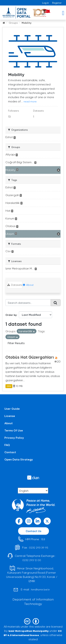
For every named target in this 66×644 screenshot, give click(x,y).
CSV (9, 386)
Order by (11, 315)
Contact (10, 452)
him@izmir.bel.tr (40, 589)
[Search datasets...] (28, 303)
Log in (45, 3)
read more (30, 101)
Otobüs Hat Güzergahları (30, 357)
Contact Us (34, 531)
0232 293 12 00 (32, 560)
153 (43, 539)
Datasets (15, 285)
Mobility (27, 23)
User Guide (12, 409)
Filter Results (16, 343)
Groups (13, 23)
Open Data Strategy (19, 459)
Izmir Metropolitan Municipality (29, 631)
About (28, 285)
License (10, 416)
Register (57, 3)
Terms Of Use (14, 430)
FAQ (7, 445)
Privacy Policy (14, 438)
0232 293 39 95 (39, 548)
